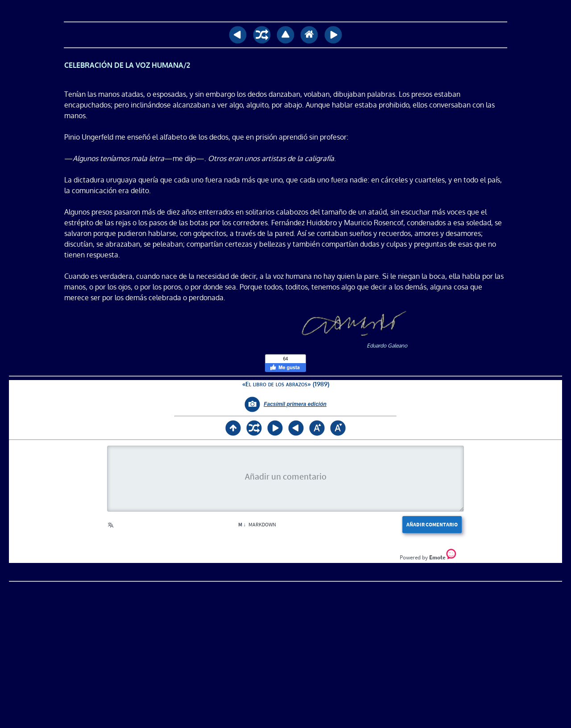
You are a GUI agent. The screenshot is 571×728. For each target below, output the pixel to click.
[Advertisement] (285, 652)
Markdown (257, 524)
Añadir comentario (432, 524)
